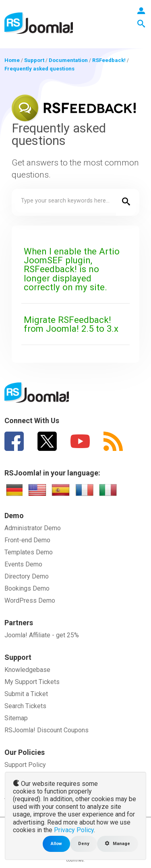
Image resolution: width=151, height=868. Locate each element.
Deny (84, 844)
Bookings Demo (27, 588)
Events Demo (23, 564)
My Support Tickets (32, 682)
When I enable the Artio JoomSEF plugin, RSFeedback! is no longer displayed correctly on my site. (72, 269)
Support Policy (25, 765)
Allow (56, 844)
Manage (118, 844)
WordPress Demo (30, 600)
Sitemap (16, 718)
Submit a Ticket (26, 694)
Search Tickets (25, 706)
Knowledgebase (27, 670)
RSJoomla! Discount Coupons (47, 730)
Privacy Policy (74, 830)
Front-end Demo (27, 540)
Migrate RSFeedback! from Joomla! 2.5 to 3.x (71, 324)
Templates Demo (29, 552)
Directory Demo (27, 576)
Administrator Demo (33, 528)
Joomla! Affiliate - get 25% (42, 635)
